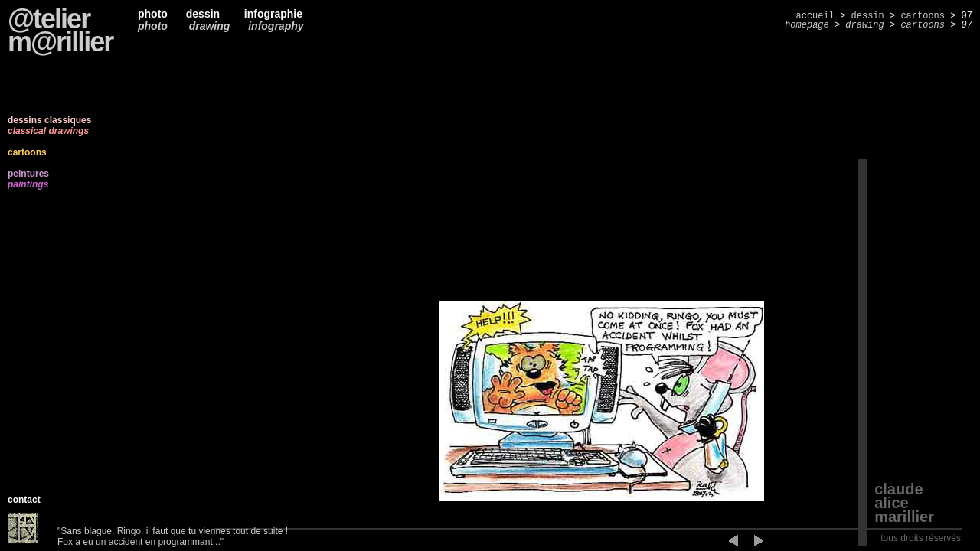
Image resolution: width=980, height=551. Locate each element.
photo (153, 14)
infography (276, 26)
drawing (208, 26)
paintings (28, 184)
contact (24, 500)
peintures (28, 174)
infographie (270, 14)
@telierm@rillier (60, 30)
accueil (815, 16)
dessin (203, 14)
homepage (807, 25)
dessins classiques (49, 120)
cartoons (923, 16)
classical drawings (48, 131)
